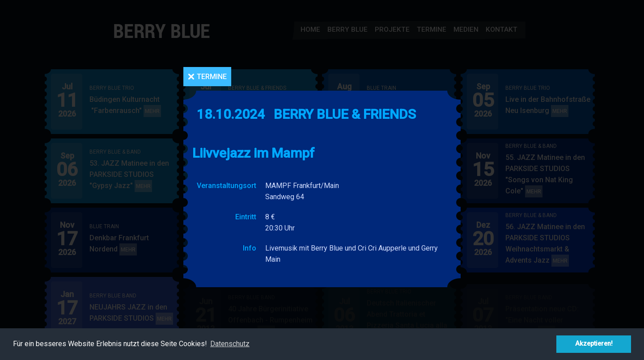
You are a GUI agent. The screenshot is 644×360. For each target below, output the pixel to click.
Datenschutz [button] (230, 344)
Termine (212, 77)
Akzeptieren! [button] (594, 344)
